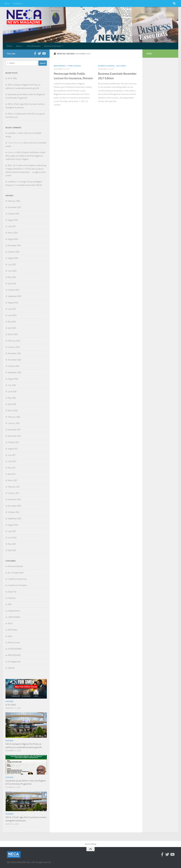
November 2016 (14, 506)
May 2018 (12, 398)
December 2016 (14, 499)
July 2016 (12, 531)
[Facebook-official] (35, 53)
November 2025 (14, 207)
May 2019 (12, 322)
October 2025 (14, 214)
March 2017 (13, 480)
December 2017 (14, 430)
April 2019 (12, 328)
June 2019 (12, 315)
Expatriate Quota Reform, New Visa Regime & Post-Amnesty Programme (26, 782)
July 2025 (12, 226)
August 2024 (13, 239)
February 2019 (14, 341)
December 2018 (14, 353)
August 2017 (13, 449)
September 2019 (15, 296)
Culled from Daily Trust (17, 579)
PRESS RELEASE (14, 655)
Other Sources (74, 66)
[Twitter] (39, 53)
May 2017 (12, 468)
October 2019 (14, 290)
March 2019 (13, 334)
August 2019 (13, 303)
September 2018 (15, 372)
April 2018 (12, 404)
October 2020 (14, 252)
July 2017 (12, 455)
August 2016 (13, 525)
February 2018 (14, 417)
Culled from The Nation (18, 585)
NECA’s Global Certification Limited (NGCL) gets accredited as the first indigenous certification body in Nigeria (25, 156)
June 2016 (12, 538)
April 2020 (12, 284)
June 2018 (12, 391)
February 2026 (14, 201)
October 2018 (14, 366)
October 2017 (14, 442)
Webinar (12, 668)
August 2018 (13, 379)
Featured (12, 598)
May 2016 (12, 544)
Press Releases (34, 46)
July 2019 (12, 309)
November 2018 (14, 360)
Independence (60, 66)
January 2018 (14, 423)
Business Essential (107, 66)
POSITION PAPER (15, 649)
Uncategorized (14, 662)
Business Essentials (53, 46)
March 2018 (13, 411)
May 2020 (12, 277)
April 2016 (12, 550)
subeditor (12, 133)
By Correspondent (16, 573)
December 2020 (14, 245)
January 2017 (14, 493)
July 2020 (12, 264)
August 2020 (13, 258)
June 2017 (12, 461)
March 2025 (13, 233)
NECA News (121, 66)
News (19, 46)
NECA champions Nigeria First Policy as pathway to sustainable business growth (24, 746)
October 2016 (14, 512)
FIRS (10, 604)
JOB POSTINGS (14, 617)
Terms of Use (90, 844)
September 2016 (15, 518)
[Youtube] (44, 53)
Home (10, 46)
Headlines (18, 3)
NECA (7, 3)
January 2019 (14, 347)
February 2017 (14, 487)
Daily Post (12, 592)
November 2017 (14, 436)
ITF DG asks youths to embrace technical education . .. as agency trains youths (26, 172)
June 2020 (12, 271)
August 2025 (13, 220)
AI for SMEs (12, 78)
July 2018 (12, 385)
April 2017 (12, 474)
